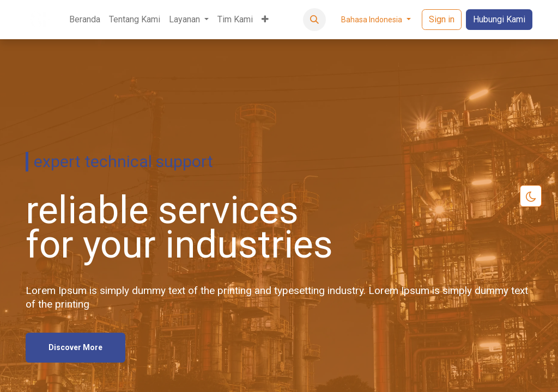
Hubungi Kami (499, 19)
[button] (314, 20)
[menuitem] (85, 20)
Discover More (75, 346)
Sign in (442, 19)
